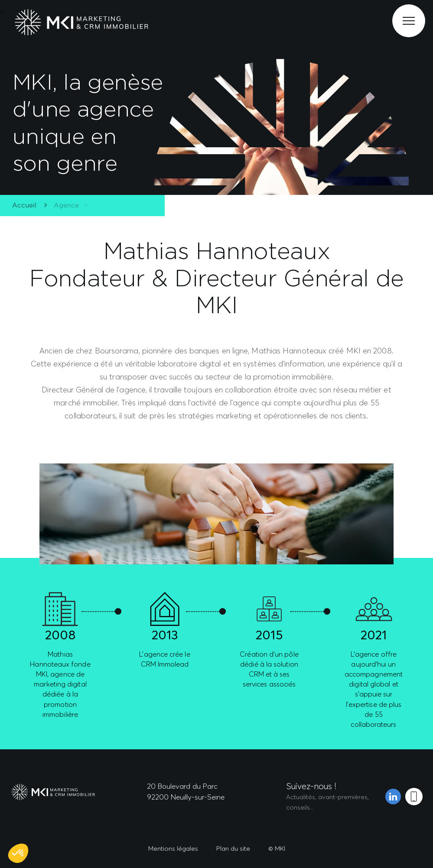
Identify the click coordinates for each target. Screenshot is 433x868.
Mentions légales (173, 848)
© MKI (277, 848)
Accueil (23, 206)
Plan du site (233, 848)
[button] (18, 853)
